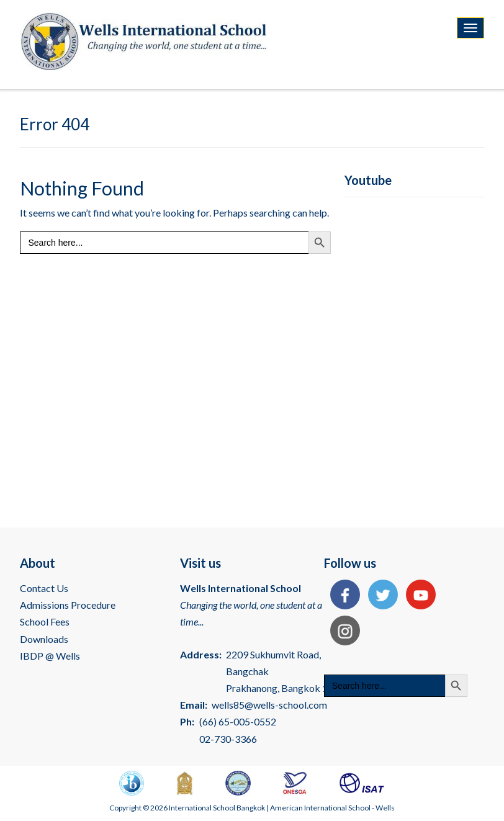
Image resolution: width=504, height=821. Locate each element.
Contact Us (44, 588)
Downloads (44, 639)
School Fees (45, 621)
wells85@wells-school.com (269, 705)
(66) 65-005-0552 (238, 721)
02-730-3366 (228, 739)
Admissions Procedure (68, 605)
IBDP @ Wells (50, 656)
